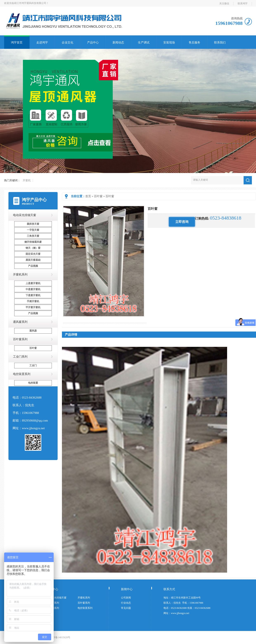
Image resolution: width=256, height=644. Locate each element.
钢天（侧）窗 (33, 248)
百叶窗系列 (20, 339)
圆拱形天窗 (33, 224)
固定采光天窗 (33, 254)
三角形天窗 (33, 236)
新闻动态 (118, 43)
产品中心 (93, 43)
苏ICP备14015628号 (60, 637)
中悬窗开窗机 (33, 289)
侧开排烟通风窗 (33, 242)
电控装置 (33, 383)
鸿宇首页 (17, 43)
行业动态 (126, 603)
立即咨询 (182, 222)
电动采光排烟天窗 (25, 215)
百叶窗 (98, 196)
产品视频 (33, 266)
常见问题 (126, 608)
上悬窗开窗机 (33, 283)
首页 (88, 196)
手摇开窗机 (33, 301)
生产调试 (144, 43)
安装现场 (169, 43)
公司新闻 (126, 598)
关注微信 (224, 4)
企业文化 (68, 43)
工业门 (33, 365)
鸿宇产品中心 (34, 200)
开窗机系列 (20, 275)
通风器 (33, 331)
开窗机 (27, 180)
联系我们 (220, 43)
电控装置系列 (22, 374)
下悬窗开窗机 (33, 295)
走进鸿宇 (42, 43)
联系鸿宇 (243, 4)
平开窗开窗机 (33, 307)
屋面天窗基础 (33, 260)
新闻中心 (127, 589)
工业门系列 (20, 357)
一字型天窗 (33, 230)
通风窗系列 (20, 322)
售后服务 (194, 43)
